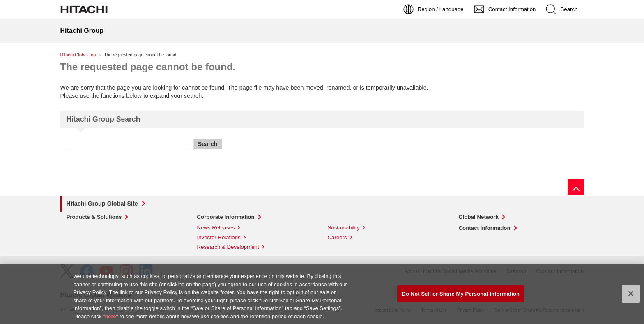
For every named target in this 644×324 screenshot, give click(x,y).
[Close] (631, 295)
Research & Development (228, 247)
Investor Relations (219, 237)
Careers (337, 237)
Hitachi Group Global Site (102, 204)
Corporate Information (226, 217)
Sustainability (344, 228)
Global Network (479, 217)
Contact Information (485, 228)
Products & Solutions (94, 217)
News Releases (216, 228)
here (110, 318)
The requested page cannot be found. (148, 67)
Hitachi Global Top (78, 55)
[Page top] (576, 187)
